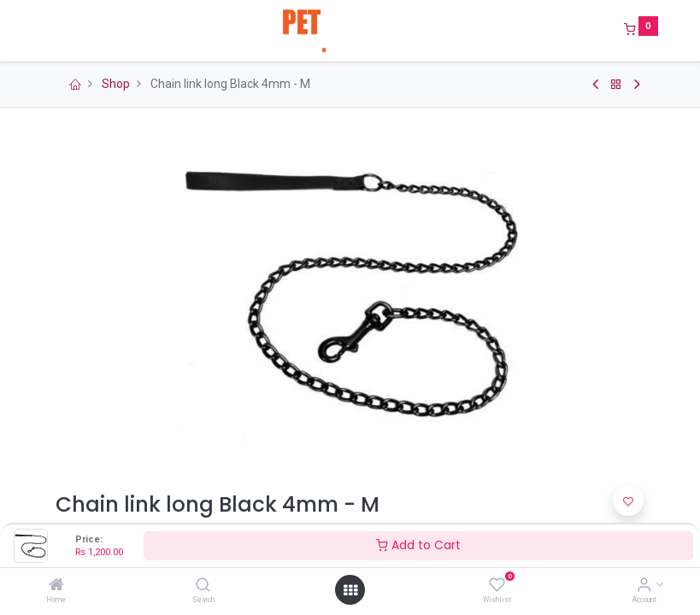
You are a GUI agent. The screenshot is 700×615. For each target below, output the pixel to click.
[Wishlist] (497, 586)
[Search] (203, 586)
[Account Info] (644, 586)
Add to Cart (418, 545)
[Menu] (44, 31)
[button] (628, 501)
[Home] (56, 586)
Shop (116, 84)
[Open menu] (350, 590)
